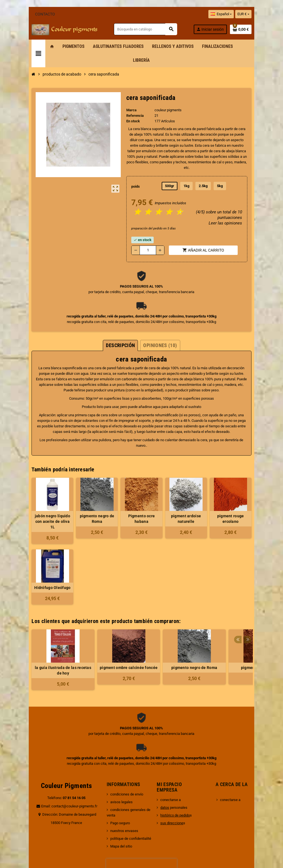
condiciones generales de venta (128, 768)
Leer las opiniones (244, 198)
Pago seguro (113, 776)
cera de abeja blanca (83, 354)
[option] (43, 618)
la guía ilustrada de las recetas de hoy (43, 629)
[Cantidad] (148, 225)
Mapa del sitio (115, 799)
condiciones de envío (120, 753)
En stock (130, 107)
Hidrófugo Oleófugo (36, 546)
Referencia (132, 102)
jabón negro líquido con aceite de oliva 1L (36, 483)
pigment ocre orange (240, 626)
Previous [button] (257, 578)
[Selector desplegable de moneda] (263, 14)
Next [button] (266, 578)
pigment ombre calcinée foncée (109, 626)
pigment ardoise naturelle (194, 483)
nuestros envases (118, 784)
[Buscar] (151, 29)
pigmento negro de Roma (89, 480)
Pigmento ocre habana (141, 480)
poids (133, 162)
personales (176, 766)
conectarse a (173, 758)
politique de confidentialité (124, 791)
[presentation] (141, 820)
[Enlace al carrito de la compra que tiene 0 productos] (261, 29)
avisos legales (115, 760)
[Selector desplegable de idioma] (241, 14)
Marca (128, 96)
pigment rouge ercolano (247, 480)
